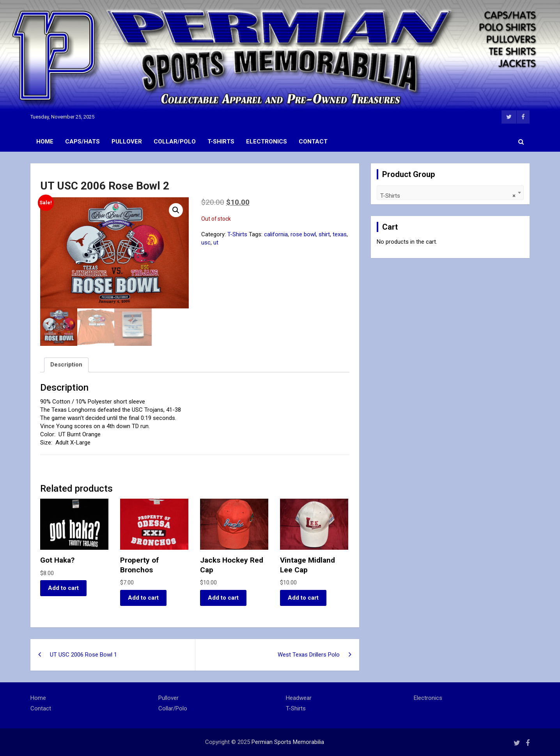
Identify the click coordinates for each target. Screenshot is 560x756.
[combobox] (450, 193)
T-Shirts (221, 142)
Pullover (127, 142)
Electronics (267, 142)
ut (216, 243)
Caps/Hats (82, 142)
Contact (313, 142)
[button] (176, 210)
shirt (324, 234)
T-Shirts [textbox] (448, 196)
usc (206, 243)
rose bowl (303, 234)
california (276, 234)
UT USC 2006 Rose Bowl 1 (83, 655)
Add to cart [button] (63, 588)
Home (45, 142)
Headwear (299, 698)
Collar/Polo (175, 142)
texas (340, 234)
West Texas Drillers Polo (309, 655)
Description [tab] (66, 365)
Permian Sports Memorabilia (288, 742)
